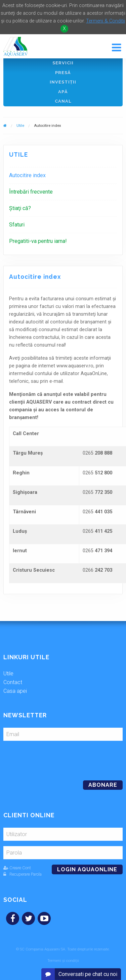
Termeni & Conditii (106, 21)
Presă (63, 73)
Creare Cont (17, 868)
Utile (20, 126)
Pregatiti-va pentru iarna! (38, 241)
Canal (63, 101)
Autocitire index (27, 175)
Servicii (63, 63)
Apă (63, 92)
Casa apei (15, 691)
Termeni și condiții (63, 961)
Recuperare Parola (23, 874)
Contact (13, 682)
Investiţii (63, 82)
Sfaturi (17, 225)
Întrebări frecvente (31, 192)
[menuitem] (63, 175)
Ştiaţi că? (20, 208)
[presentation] (49, 758)
